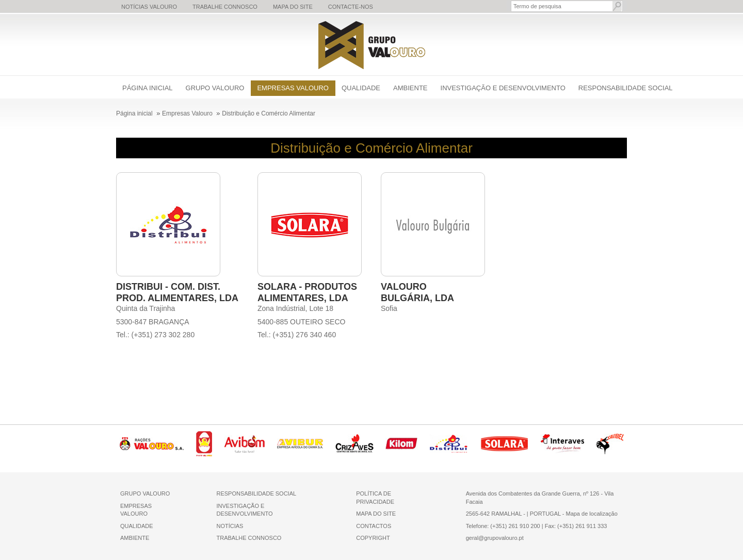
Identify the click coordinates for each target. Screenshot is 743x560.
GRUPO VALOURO (145, 493)
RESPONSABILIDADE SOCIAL (256, 493)
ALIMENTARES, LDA (303, 298)
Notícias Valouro (149, 7)
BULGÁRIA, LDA (417, 298)
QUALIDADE (137, 526)
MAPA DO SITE (376, 514)
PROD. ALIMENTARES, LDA (177, 298)
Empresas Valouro (293, 88)
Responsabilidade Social (626, 88)
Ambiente (410, 88)
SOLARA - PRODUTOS (307, 287)
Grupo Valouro (215, 88)
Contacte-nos (351, 7)
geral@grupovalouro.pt (495, 538)
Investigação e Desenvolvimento (503, 88)
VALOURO (404, 287)
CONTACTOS (374, 526)
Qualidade (361, 88)
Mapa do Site (293, 7)
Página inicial (148, 88)
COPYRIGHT (373, 538)
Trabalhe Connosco (225, 7)
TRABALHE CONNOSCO (249, 538)
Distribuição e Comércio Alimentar (372, 148)
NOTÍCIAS (230, 526)
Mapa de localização (591, 514)
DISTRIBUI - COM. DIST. (168, 287)
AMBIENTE (135, 538)
